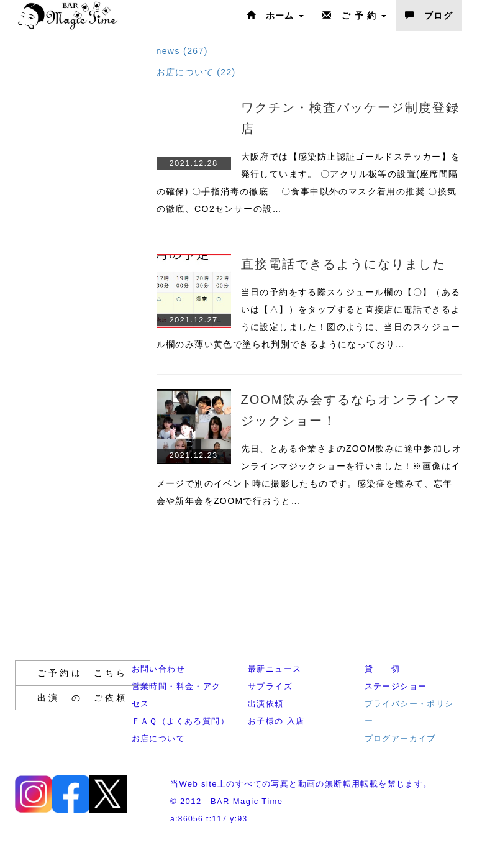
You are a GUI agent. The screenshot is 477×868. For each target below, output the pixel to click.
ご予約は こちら (83, 673)
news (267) (182, 51)
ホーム (275, 16)
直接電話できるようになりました (343, 264)
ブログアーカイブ (400, 738)
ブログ (429, 16)
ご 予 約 (354, 16)
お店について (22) (196, 72)
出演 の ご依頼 (83, 698)
